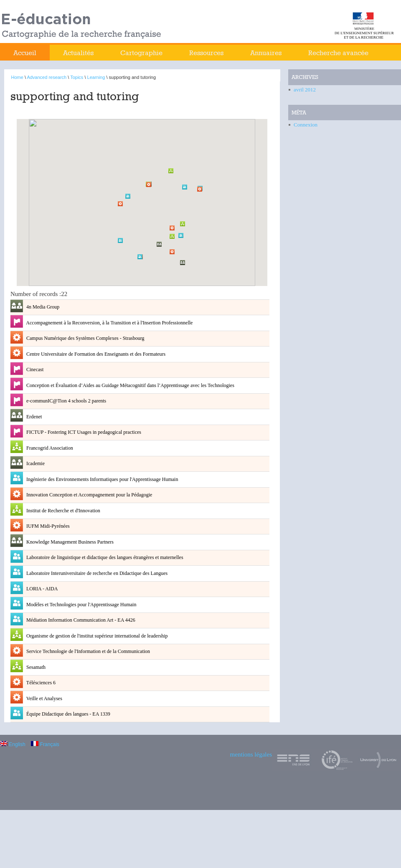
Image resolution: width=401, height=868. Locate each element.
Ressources (206, 53)
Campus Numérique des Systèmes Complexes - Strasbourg (85, 338)
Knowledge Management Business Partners (69, 542)
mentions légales (251, 754)
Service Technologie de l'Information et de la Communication (88, 651)
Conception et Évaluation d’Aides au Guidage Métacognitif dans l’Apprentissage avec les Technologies (130, 385)
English (13, 744)
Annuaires (266, 53)
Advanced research (47, 77)
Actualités (78, 53)
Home (17, 77)
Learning (96, 77)
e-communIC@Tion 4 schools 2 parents (66, 401)
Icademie (35, 463)
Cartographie (141, 53)
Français (45, 744)
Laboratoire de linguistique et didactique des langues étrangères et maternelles (104, 557)
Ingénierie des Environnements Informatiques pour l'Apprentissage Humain (102, 479)
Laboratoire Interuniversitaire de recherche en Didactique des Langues (96, 573)
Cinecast (34, 369)
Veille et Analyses (44, 698)
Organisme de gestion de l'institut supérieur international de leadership (96, 636)
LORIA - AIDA (41, 589)
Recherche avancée (338, 53)
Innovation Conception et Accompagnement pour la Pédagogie (89, 495)
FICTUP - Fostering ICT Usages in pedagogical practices (83, 432)
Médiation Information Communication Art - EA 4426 (80, 620)
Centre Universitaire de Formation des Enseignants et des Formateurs (95, 354)
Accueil (25, 53)
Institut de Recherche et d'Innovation (63, 511)
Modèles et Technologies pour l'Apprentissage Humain (81, 605)
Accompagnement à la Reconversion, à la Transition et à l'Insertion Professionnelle (109, 323)
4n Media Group (42, 307)
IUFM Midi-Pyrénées (47, 526)
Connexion (306, 125)
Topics (77, 77)
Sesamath (35, 667)
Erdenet (33, 417)
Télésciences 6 (40, 683)
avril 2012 (305, 90)
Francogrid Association (49, 448)
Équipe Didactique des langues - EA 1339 (68, 714)
